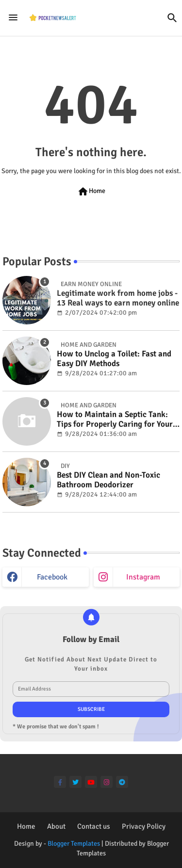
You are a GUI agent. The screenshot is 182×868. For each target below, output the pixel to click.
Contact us (94, 826)
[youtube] (91, 782)
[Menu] (13, 18)
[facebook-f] (60, 782)
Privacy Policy (144, 826)
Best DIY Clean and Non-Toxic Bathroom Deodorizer (108, 480)
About (56, 826)
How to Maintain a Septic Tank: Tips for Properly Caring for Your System (115, 420)
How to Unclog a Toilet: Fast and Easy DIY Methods (114, 359)
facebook (52, 577)
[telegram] (122, 782)
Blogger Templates (74, 844)
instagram (143, 577)
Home (91, 192)
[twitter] (75, 782)
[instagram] (107, 782)
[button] (172, 18)
